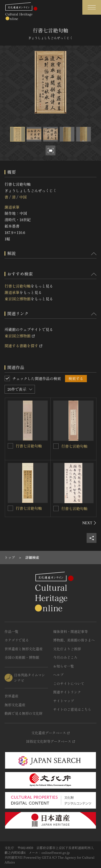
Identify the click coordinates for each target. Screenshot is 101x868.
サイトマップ (64, 701)
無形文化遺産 (15, 705)
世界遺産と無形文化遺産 (24, 649)
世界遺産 (11, 696)
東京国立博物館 (18, 299)
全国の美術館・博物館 (22, 657)
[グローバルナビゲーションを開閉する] (92, 7)
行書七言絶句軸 (18, 286)
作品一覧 (11, 631)
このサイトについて (69, 683)
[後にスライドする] (89, 523)
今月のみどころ (65, 657)
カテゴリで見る (17, 640)
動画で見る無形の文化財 (24, 713)
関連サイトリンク (67, 692)
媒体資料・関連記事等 (71, 631)
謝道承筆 (12, 207)
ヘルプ (58, 675)
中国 (23, 197)
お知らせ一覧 (64, 666)
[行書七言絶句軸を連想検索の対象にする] (10, 446)
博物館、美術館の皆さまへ (74, 640)
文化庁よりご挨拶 (67, 649)
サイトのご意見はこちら (72, 709)
